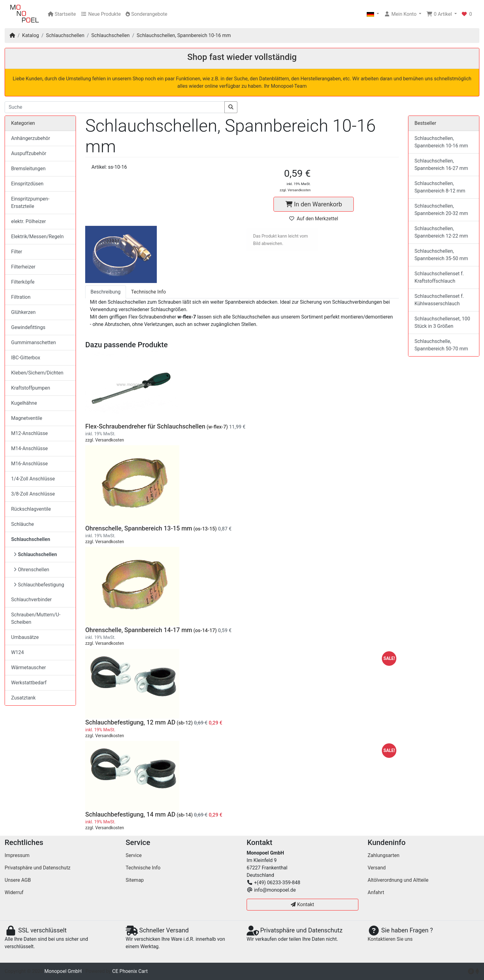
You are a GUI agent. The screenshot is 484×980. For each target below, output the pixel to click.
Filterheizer (23, 267)
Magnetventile (27, 418)
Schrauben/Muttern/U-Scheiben (36, 618)
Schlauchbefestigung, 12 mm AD (130, 722)
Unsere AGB (18, 880)
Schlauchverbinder (31, 600)
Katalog (31, 35)
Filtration (21, 297)
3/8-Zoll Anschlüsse (33, 494)
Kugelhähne (24, 403)
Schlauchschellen (65, 35)
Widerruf (14, 892)
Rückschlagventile (31, 509)
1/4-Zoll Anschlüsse (33, 479)
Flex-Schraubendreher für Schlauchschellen (145, 426)
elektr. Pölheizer (29, 221)
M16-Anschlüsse (29, 464)
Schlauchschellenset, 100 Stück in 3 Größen (442, 322)
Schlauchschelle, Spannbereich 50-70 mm (441, 345)
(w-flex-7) (217, 427)
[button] (373, 14)
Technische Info (143, 868)
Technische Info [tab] (149, 292)
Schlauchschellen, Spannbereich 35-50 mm (441, 255)
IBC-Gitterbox (26, 358)
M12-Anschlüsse (29, 433)
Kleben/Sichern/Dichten (37, 373)
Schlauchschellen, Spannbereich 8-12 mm (440, 187)
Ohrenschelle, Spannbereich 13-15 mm (139, 528)
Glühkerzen (23, 312)
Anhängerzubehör (31, 138)
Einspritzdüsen (27, 184)
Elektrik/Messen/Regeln (37, 237)
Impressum (17, 855)
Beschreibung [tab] (105, 292)
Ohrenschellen (31, 570)
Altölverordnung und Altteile (398, 880)
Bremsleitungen (28, 169)
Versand (377, 868)
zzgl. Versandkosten (295, 190)
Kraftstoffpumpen (31, 388)
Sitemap (135, 880)
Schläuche (23, 524)
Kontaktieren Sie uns (390, 939)
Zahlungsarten (384, 855)
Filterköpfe (23, 282)
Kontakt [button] (302, 904)
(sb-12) (185, 723)
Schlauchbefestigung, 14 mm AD (130, 814)
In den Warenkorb (314, 204)
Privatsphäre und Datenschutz (38, 868)
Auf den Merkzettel (314, 219)
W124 (17, 652)
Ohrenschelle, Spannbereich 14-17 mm (139, 630)
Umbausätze (25, 637)
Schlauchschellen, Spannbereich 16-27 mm (441, 165)
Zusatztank (23, 698)
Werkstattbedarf (29, 683)
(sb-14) (185, 815)
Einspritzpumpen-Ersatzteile (30, 203)
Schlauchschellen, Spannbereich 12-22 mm (441, 232)
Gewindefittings (28, 327)
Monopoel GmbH (63, 971)
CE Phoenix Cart (130, 971)
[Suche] (115, 107)
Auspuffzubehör (29, 153)
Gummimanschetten (33, 342)
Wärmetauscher (29, 667)
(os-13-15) (205, 529)
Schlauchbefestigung (39, 585)
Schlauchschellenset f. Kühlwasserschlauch (439, 300)
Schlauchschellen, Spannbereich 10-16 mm (184, 35)
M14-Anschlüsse (29, 448)
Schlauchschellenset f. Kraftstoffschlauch (439, 277)
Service (134, 855)
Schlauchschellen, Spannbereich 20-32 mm (441, 210)
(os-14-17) (205, 630)
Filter (17, 252)
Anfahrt (376, 892)
